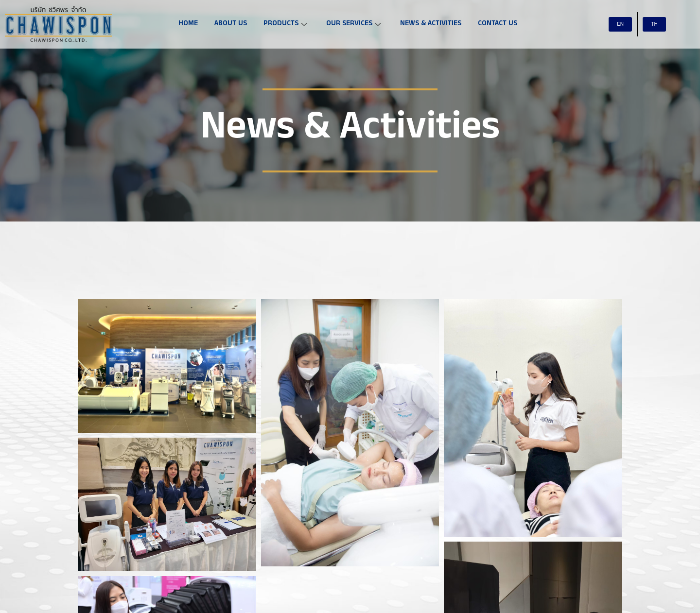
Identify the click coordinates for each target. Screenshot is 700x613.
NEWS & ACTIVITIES (431, 24)
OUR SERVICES (353, 24)
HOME (188, 24)
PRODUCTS (285, 24)
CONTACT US (498, 24)
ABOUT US (231, 24)
